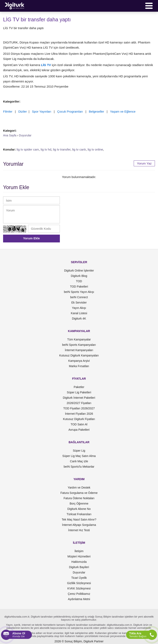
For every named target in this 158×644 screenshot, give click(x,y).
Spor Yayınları (42, 111)
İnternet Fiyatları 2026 (79, 414)
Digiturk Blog (79, 276)
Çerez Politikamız (79, 594)
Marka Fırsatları (79, 366)
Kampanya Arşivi (79, 361)
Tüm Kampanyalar (79, 339)
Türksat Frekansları (79, 514)
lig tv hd (46, 149)
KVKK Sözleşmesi (79, 588)
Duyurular (79, 572)
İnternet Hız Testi (79, 530)
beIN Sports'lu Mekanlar (79, 467)
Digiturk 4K (79, 319)
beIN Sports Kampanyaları (79, 345)
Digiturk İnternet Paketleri (79, 398)
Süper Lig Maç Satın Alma (79, 456)
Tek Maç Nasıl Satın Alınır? (79, 520)
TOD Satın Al (79, 424)
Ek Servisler (79, 303)
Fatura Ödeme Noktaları (79, 498)
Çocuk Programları (70, 111)
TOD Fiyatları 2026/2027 (79, 408)
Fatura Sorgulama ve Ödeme (79, 493)
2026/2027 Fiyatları (79, 403)
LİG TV (46, 65)
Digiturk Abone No (79, 509)
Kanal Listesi (79, 313)
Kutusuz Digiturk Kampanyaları (79, 355)
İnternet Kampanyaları (79, 350)
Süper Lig (79, 451)
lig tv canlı (79, 149)
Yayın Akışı (79, 308)
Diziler (23, 111)
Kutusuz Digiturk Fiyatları (79, 419)
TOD (79, 281)
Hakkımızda (79, 562)
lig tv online (95, 149)
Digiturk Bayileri (79, 567)
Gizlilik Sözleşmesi (79, 583)
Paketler (79, 387)
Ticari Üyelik (79, 578)
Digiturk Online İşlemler (79, 271)
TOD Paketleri (79, 287)
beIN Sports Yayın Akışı (79, 292)
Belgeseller (96, 111)
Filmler (8, 111)
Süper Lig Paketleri (79, 392)
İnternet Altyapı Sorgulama (79, 525)
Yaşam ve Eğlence (123, 111)
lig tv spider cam (28, 149)
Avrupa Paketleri (79, 430)
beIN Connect (79, 297)
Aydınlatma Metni (79, 599)
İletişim (79, 551)
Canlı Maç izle (79, 461)
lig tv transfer (62, 149)
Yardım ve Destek (79, 488)
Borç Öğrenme (79, 504)
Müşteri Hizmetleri (79, 556)
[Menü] (149, 6)
